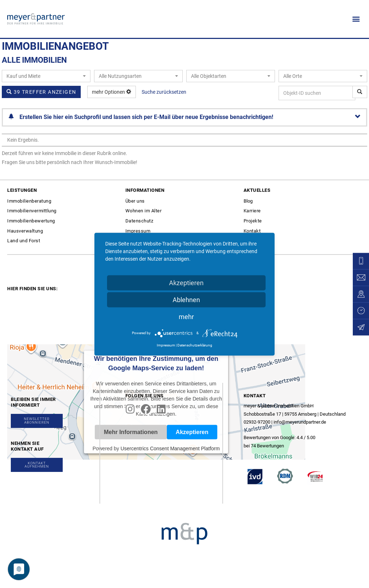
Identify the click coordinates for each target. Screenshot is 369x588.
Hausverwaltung (25, 231)
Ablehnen (186, 299)
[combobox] (46, 76)
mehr (186, 316)
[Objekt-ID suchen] (360, 92)
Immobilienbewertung (31, 221)
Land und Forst (24, 241)
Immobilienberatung (29, 201)
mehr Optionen (112, 92)
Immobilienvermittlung (32, 211)
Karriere (252, 211)
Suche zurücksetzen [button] (164, 92)
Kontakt (252, 231)
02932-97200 (257, 422)
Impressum (138, 231)
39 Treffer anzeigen (41, 92)
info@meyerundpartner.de (300, 422)
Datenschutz (139, 221)
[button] (356, 19)
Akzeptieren (186, 282)
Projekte (253, 221)
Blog (248, 201)
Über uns (135, 201)
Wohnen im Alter (144, 211)
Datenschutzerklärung (195, 345)
